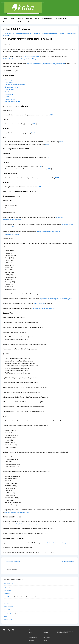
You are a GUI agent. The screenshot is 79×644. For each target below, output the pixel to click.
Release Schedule (8, 610)
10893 (40, 167)
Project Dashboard (8, 607)
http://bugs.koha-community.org (56, 543)
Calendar (29, 18)
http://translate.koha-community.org (43, 308)
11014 (33, 133)
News (12, 18)
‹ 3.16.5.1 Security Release (12, 561)
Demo (37, 18)
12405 (49, 169)
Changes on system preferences (15, 85)
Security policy (7, 613)
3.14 (50, 33)
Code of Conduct (8, 590)
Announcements (71, 33)
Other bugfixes (9, 82)
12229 (47, 144)
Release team (9, 94)
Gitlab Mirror (7, 594)
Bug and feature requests (13, 102)
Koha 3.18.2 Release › (68, 561)
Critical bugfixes (10, 80)
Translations (9, 92)
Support (32, 22)
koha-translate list (40, 304)
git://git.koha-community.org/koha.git (27, 524)
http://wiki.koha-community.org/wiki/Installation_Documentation (46, 64)
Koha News (6, 35)
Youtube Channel (8, 619)
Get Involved (9, 22)
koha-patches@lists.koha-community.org (16, 512)
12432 (34, 124)
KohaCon (21, 22)
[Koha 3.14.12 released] (32, 33)
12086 (51, 115)
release (54, 33)
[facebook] (4, 630)
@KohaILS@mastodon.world (11, 584)
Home (5, 18)
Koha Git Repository (9, 597)
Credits (7, 97)
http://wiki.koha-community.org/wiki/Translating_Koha (56, 299)
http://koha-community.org (32, 57)
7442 (48, 158)
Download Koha (61, 18)
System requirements (11, 87)
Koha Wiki (6, 600)
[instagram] (13, 630)
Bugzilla (6, 587)
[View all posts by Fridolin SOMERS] (8, 33)
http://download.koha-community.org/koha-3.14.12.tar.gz (20, 59)
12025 (61, 142)
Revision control (10, 99)
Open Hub (6, 603)
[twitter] (9, 630)
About (20, 18)
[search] (32, 570)
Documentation (47, 18)
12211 (40, 187)
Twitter (5, 616)
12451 (57, 178)
